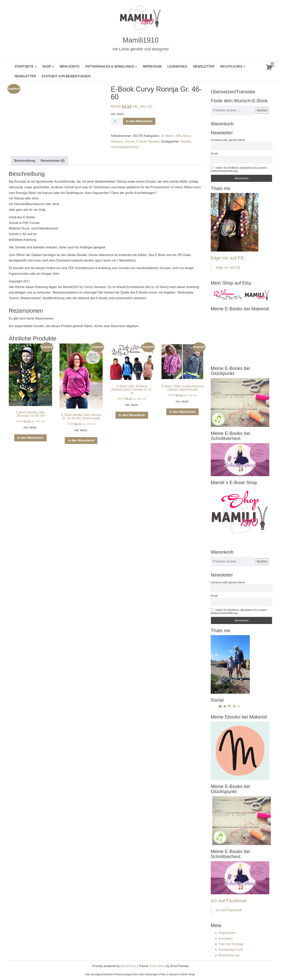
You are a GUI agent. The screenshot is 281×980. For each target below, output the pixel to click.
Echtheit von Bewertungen (66, 76)
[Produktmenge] (116, 121)
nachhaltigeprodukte (125, 147)
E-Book (141, 141)
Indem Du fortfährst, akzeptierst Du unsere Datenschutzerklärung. (239, 169)
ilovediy (186, 141)
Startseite (26, 66)
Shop (48, 66)
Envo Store (158, 966)
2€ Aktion (167, 136)
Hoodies (154, 141)
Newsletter (204, 66)
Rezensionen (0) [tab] (53, 161)
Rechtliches (233, 66)
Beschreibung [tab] (25, 161)
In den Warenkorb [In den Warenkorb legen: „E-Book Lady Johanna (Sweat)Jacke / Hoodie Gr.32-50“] (132, 415)
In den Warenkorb (139, 121)
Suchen (262, 110)
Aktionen (117, 141)
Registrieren (227, 933)
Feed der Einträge (231, 944)
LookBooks (177, 66)
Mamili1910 (140, 40)
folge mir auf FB (227, 258)
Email (214, 154)
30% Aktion (183, 136)
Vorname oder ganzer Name (228, 140)
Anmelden (226, 938)
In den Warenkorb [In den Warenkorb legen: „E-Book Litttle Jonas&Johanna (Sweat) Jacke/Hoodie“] (183, 412)
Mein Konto (70, 66)
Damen (130, 141)
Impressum (152, 66)
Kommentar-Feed (231, 950)
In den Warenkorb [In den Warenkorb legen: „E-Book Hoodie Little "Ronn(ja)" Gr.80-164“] (31, 438)
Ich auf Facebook (229, 901)
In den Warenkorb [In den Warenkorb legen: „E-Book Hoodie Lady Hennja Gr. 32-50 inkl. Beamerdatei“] (81, 440)
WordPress (128, 966)
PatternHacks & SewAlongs (111, 66)
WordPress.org (229, 955)
